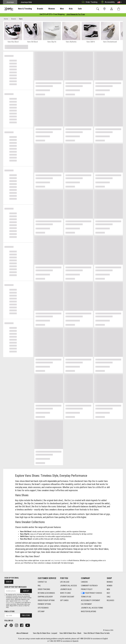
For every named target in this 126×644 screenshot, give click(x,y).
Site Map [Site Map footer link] (41, 611)
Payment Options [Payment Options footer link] (44, 604)
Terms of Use (21, 601)
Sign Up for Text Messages (16, 587)
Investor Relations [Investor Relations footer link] (89, 611)
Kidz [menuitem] (63, 9)
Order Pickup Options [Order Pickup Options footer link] (46, 600)
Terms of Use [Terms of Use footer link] (86, 597)
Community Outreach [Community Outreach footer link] (89, 586)
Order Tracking (89, 2)
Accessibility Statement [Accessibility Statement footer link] (91, 600)
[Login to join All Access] (52, 15)
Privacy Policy (10, 603)
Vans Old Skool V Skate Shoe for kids (97, 633)
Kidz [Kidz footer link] (108, 593)
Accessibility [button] (107, 2)
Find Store (26, 615)
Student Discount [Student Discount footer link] (67, 597)
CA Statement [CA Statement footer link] (86, 604)
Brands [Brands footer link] (110, 582)
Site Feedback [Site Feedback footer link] (43, 608)
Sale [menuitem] (71, 9)
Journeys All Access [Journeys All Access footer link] (69, 586)
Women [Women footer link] (110, 586)
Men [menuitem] (55, 9)
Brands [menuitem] (36, 9)
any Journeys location (59, 561)
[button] (119, 2)
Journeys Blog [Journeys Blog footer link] (66, 589)
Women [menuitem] (46, 9)
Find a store (9, 611)
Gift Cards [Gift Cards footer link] (64, 600)
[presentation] (23, 9)
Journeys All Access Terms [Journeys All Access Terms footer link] (92, 608)
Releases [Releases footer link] (110, 600)
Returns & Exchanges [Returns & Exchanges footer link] (46, 593)
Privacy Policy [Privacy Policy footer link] (87, 589)
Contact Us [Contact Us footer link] (42, 582)
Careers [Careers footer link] (84, 582)
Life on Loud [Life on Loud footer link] (65, 582)
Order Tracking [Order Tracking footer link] (44, 589)
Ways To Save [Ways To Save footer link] (65, 593)
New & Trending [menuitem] (23, 9)
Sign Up (9, 582)
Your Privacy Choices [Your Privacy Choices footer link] (91, 593)
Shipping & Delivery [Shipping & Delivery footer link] (45, 597)
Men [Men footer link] (108, 589)
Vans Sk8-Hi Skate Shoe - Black (70, 633)
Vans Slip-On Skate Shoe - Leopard (45, 633)
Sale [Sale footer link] (109, 597)
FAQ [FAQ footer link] (39, 586)
